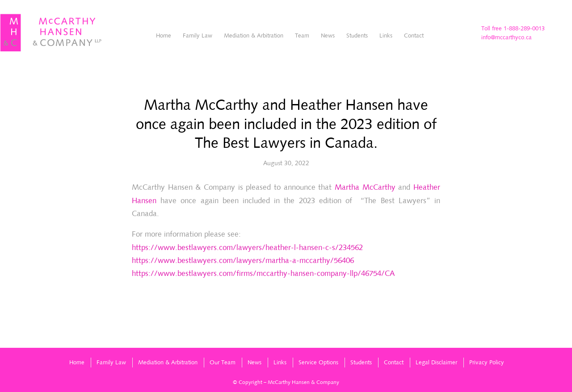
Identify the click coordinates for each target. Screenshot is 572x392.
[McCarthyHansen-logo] (51, 33)
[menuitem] (164, 36)
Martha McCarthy (365, 187)
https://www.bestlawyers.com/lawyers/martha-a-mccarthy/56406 (243, 260)
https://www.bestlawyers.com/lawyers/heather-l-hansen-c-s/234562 (247, 247)
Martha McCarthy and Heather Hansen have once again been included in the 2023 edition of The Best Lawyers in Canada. (286, 123)
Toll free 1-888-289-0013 (513, 28)
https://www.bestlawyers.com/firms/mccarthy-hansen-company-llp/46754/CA (263, 273)
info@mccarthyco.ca (507, 37)
